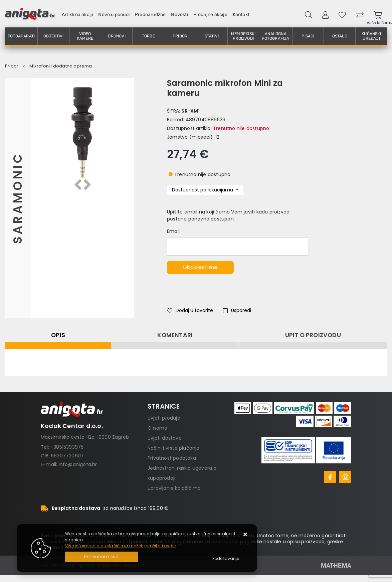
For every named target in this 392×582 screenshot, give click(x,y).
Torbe (148, 36)
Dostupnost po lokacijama (203, 190)
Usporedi (237, 310)
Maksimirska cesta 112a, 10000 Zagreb (85, 437)
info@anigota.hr (78, 464)
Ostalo (340, 36)
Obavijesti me (200, 267)
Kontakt (241, 15)
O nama (157, 428)
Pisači (308, 36)
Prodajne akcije (210, 15)
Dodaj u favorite (190, 310)
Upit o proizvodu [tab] (313, 335)
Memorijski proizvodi (243, 36)
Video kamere (85, 36)
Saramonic (18, 198)
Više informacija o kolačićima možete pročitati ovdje (120, 546)
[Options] (226, 559)
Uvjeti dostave (165, 438)
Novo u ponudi (114, 15)
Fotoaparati (21, 36)
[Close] (102, 557)
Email (173, 231)
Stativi (212, 36)
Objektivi (54, 36)
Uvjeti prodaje (164, 418)
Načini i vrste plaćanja (174, 448)
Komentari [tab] (175, 335)
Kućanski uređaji (371, 36)
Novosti (179, 15)
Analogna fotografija (275, 36)
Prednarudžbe (150, 15)
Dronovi (117, 36)
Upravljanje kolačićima (174, 488)
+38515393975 (67, 447)
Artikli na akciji (77, 15)
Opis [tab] (58, 335)
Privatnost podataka (172, 458)
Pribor (180, 36)
